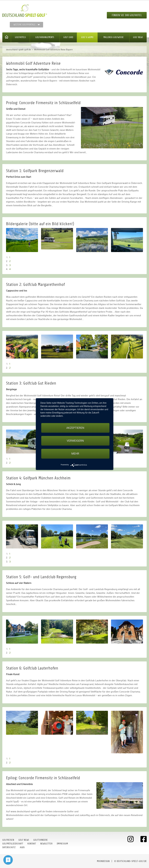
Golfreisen (8, 840)
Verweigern (75, 441)
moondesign (103, 861)
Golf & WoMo (87, 37)
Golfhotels (20, 37)
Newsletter (46, 844)
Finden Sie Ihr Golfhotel (127, 15)
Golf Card (68, 37)
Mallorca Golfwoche (113, 37)
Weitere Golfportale (24, 25)
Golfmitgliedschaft (13, 844)
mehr (75, 454)
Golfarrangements (45, 37)
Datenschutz (9, 847)
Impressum (62, 844)
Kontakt (32, 844)
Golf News (138, 37)
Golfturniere (41, 840)
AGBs (22, 847)
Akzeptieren (75, 428)
